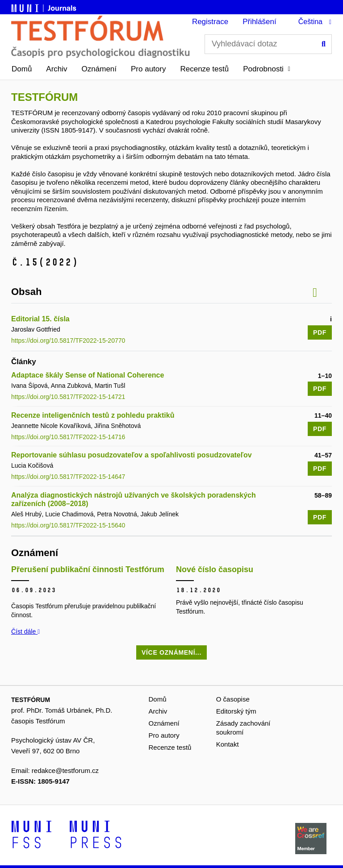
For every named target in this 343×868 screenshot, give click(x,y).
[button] (267, 69)
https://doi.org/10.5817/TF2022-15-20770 (68, 341)
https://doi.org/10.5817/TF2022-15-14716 (68, 437)
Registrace (210, 22)
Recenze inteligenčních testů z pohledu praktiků (93, 415)
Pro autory (148, 69)
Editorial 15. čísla (40, 319)
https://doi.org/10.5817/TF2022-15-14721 (68, 397)
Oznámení (99, 69)
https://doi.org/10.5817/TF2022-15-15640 (68, 525)
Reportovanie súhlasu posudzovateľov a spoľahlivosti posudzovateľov (132, 455)
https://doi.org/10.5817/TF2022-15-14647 (68, 477)
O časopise (233, 699)
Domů (22, 69)
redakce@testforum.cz (65, 770)
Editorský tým (236, 711)
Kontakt (228, 744)
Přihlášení (259, 22)
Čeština (310, 22)
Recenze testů (204, 69)
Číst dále (25, 631)
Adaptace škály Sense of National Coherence (88, 375)
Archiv (56, 69)
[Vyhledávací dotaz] (268, 44)
